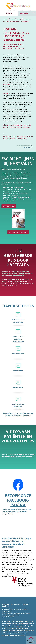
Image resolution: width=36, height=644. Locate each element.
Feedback (6, 606)
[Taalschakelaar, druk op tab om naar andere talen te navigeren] (27, 13)
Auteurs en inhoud (8, 617)
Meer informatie (9, 206)
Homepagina (7, 19)
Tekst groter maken (10, 44)
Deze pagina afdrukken (11, 46)
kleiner (20, 44)
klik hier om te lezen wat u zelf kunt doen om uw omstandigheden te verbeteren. (18, 137)
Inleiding (22, 147)
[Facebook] (18, 486)
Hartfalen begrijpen (19, 19)
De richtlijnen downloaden (18, 232)
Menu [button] (9, 13)
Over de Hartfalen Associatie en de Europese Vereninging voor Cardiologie (16, 614)
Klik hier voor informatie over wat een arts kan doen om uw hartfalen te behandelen (17, 126)
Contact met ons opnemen (11, 604)
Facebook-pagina (18, 502)
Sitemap (25, 604)
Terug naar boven (31, 642)
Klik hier (6, 93)
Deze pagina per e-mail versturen (14, 48)
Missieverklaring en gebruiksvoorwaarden (14, 609)
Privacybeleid (6, 611)
